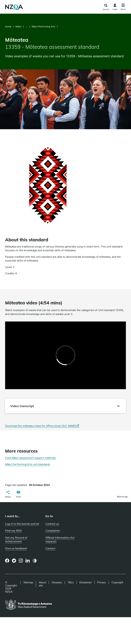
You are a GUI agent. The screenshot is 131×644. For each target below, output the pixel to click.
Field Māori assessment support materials (30, 458)
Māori (19, 26)
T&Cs (71, 582)
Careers (50, 548)
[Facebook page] (7, 561)
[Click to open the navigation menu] (123, 7)
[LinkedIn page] (28, 561)
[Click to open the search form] (106, 7)
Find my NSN (13, 531)
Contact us (52, 524)
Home (9, 26)
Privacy (102, 582)
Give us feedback (16, 548)
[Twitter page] (14, 561)
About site (42, 584)
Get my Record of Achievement (16, 539)
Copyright (117, 582)
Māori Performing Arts (43, 26)
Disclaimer (85, 582)
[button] (8, 495)
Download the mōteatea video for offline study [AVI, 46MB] (42, 426)
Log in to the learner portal (22, 524)
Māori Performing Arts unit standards (28, 464)
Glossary (57, 582)
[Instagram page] (21, 561)
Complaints (53, 531)
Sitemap (28, 582)
